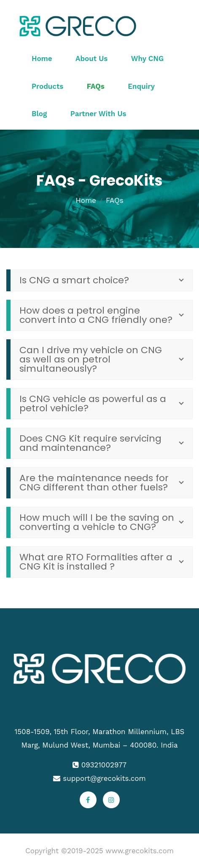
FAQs (96, 86)
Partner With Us (98, 114)
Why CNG (148, 59)
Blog (39, 114)
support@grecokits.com (104, 778)
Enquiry (141, 86)
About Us (91, 59)
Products (47, 86)
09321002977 (104, 765)
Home (42, 59)
